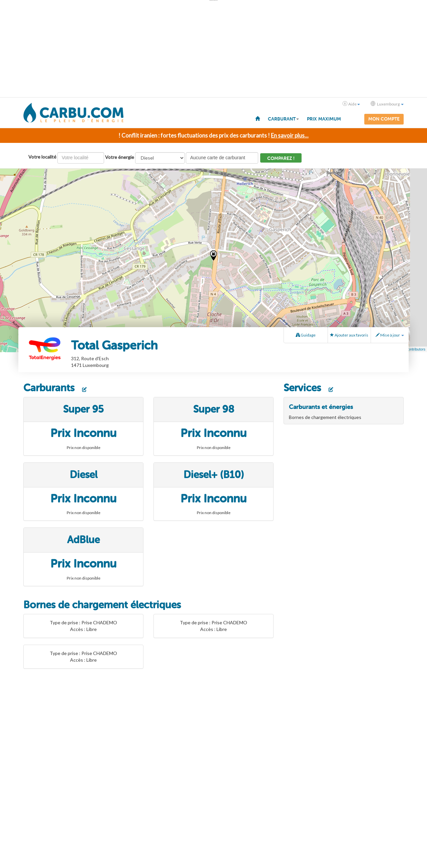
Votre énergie (120, 157)
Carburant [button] (283, 119)
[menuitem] (258, 118)
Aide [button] (351, 104)
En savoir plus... (290, 135)
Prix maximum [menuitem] (324, 119)
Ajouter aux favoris (349, 335)
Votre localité (42, 157)
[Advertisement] (213, 49)
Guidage (306, 335)
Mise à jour (390, 335)
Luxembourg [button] (387, 104)
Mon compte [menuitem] (384, 119)
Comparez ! (281, 158)
